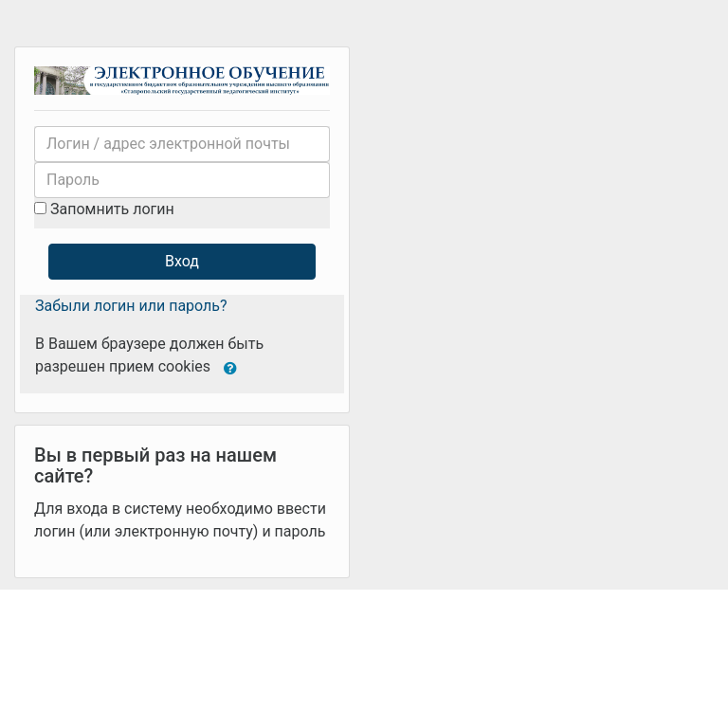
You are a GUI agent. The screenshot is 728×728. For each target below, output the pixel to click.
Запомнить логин (112, 209)
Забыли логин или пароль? (131, 306)
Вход (182, 261)
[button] (230, 367)
